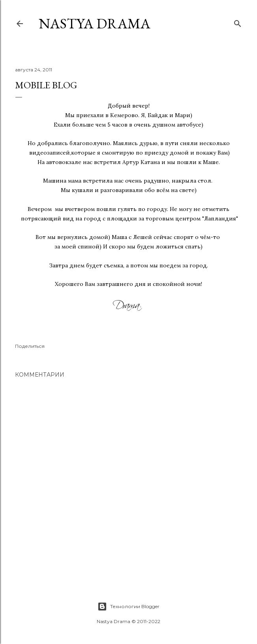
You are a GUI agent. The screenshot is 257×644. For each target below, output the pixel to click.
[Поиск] (238, 22)
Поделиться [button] (30, 346)
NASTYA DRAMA (95, 23)
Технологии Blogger (128, 607)
